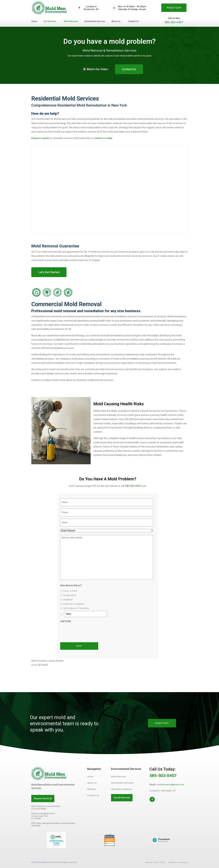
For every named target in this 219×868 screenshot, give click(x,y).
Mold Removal (71, 21)
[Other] (86, 614)
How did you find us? (71, 585)
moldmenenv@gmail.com (171, 784)
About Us (116, 21)
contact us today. (103, 138)
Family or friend (70, 591)
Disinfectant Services (95, 21)
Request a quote (40, 138)
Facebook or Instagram (74, 604)
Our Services (50, 21)
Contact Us (133, 21)
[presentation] (81, 631)
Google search (70, 595)
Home (34, 21)
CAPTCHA (66, 621)
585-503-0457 (174, 22)
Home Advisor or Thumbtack (76, 608)
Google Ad (68, 600)
